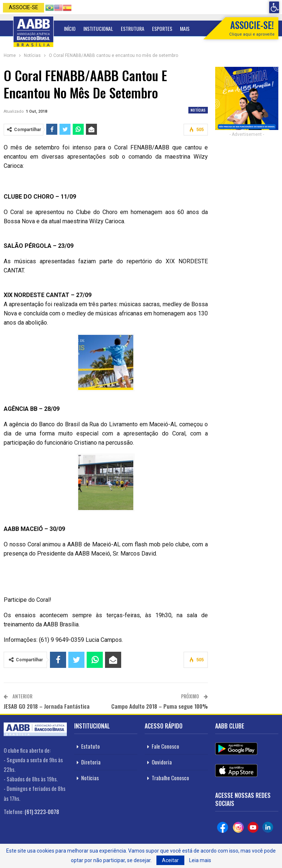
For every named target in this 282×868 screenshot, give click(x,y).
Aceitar (170, 860)
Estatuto (91, 746)
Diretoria (91, 762)
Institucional (98, 28)
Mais (185, 28)
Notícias (198, 110)
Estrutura (133, 28)
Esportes (162, 28)
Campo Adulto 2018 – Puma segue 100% (160, 706)
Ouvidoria (162, 762)
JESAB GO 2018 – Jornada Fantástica (47, 706)
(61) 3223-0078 (42, 811)
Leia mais (200, 860)
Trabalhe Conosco (170, 778)
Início (70, 28)
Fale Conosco (165, 746)
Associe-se (23, 7)
